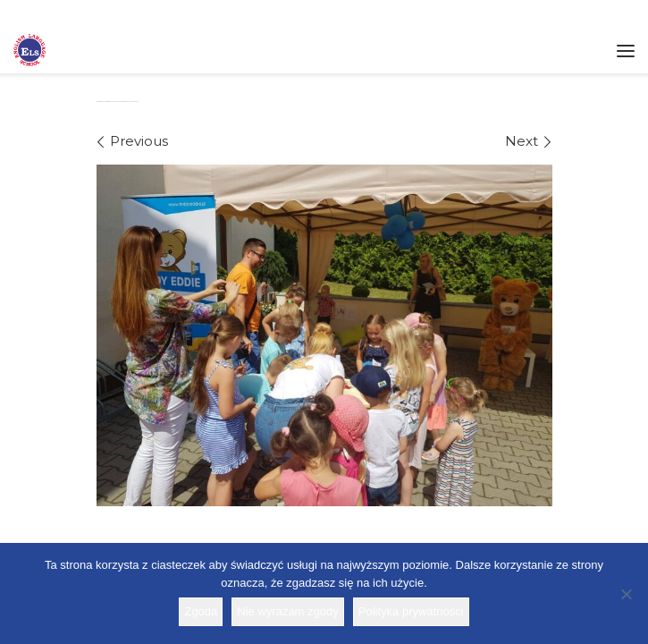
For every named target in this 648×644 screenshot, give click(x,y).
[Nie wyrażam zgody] (626, 594)
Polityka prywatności (411, 611)
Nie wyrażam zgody (287, 611)
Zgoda (201, 611)
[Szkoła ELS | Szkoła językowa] (29, 48)
